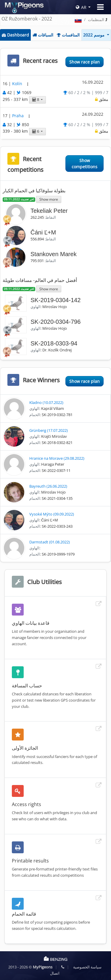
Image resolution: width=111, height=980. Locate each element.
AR (81, 7)
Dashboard (15, 35)
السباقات (43, 35)
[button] (28, 84)
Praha (18, 116)
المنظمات (96, 20)
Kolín (18, 84)
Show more (49, 199)
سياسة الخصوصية (87, 967)
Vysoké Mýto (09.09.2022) (52, 514)
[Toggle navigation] (100, 7)
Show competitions (85, 164)
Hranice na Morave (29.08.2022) (57, 458)
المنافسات (68, 35)
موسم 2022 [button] (94, 35)
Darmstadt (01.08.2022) (50, 542)
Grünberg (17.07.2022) (49, 430)
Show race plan (85, 62)
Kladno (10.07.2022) (46, 402)
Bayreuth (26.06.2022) (48, 486)
